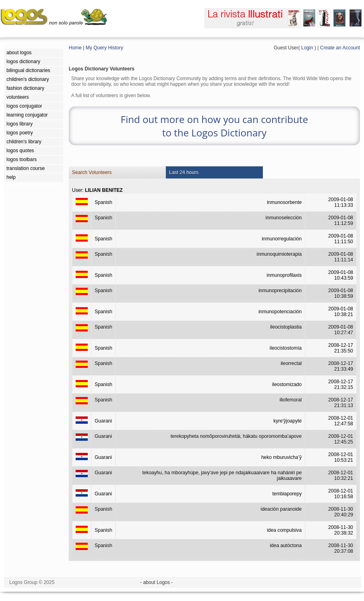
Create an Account (340, 48)
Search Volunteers (92, 172)
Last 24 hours (184, 172)
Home (75, 48)
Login (307, 48)
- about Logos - (157, 582)
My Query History (105, 48)
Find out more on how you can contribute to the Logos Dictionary (214, 126)
